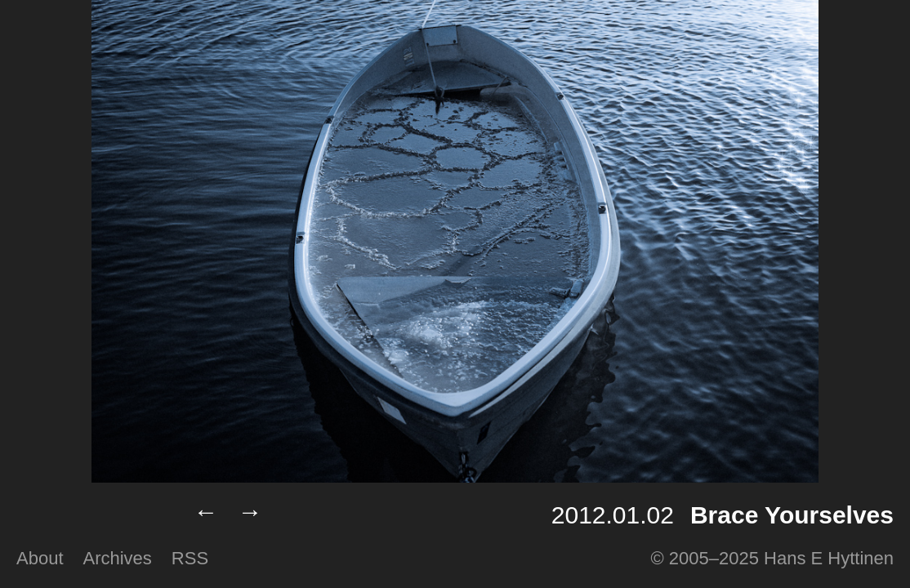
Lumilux (92, 515)
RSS (190, 558)
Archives (118, 558)
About (40, 558)
